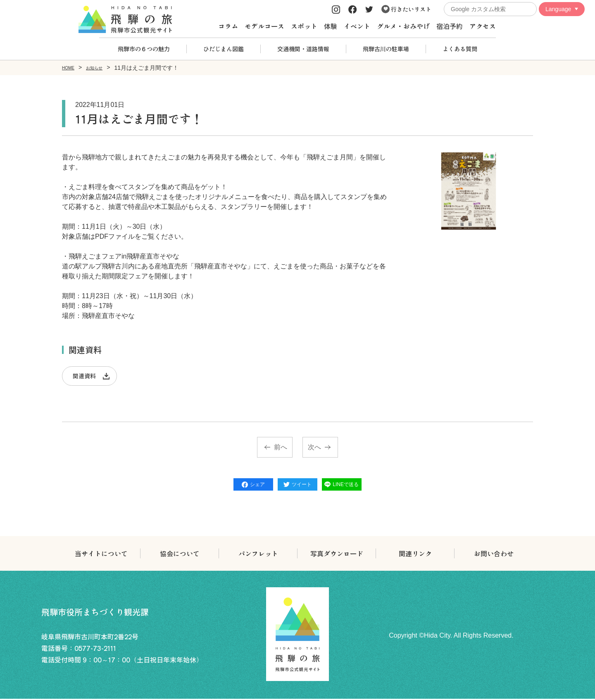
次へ (314, 448)
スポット (304, 26)
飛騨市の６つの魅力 (144, 49)
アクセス (483, 26)
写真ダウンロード (337, 555)
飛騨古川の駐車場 (386, 49)
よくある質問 (460, 49)
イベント (357, 26)
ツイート (297, 486)
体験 (331, 26)
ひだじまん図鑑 (224, 49)
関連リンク (415, 555)
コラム (228, 26)
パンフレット (258, 555)
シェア (253, 485)
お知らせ (102, 67)
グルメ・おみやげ (403, 26)
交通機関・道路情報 (303, 49)
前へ (281, 448)
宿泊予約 (450, 26)
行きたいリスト (406, 9)
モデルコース (264, 26)
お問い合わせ (494, 555)
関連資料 (86, 376)
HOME (71, 67)
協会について (180, 555)
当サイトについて (101, 555)
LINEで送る (342, 486)
